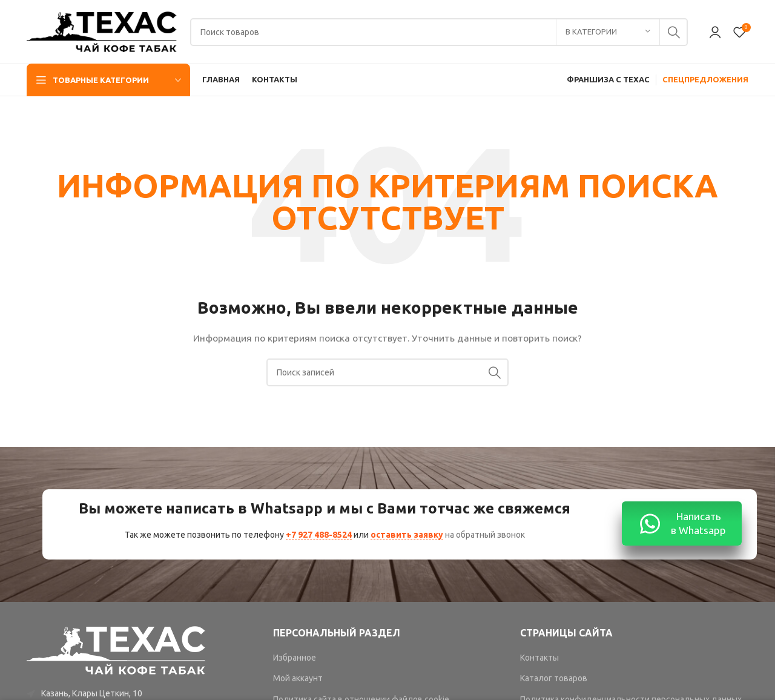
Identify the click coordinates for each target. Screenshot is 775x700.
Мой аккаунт (298, 678)
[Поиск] (439, 32)
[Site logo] (102, 31)
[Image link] (117, 650)
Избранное (295, 658)
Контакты (539, 658)
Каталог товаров (554, 678)
